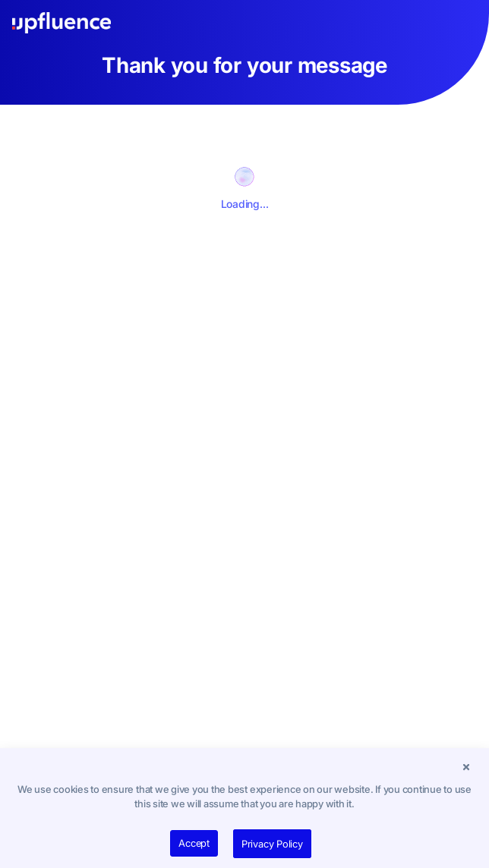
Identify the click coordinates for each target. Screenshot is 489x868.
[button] (466, 767)
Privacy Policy (272, 844)
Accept (194, 843)
